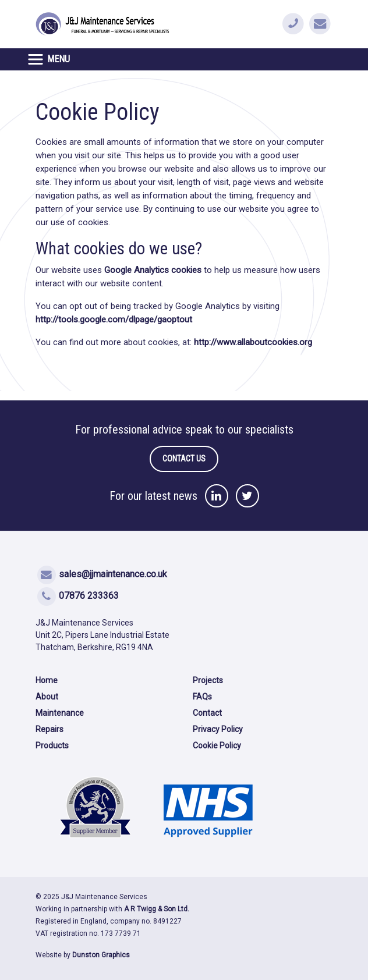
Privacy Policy (218, 729)
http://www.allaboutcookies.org (253, 342)
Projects (208, 680)
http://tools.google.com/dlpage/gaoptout (114, 319)
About (47, 697)
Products (52, 745)
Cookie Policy (217, 745)
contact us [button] (184, 459)
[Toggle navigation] (52, 59)
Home (47, 680)
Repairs (49, 729)
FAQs (202, 697)
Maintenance (60, 713)
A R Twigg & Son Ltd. (157, 909)
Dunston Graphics (101, 955)
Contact (207, 713)
